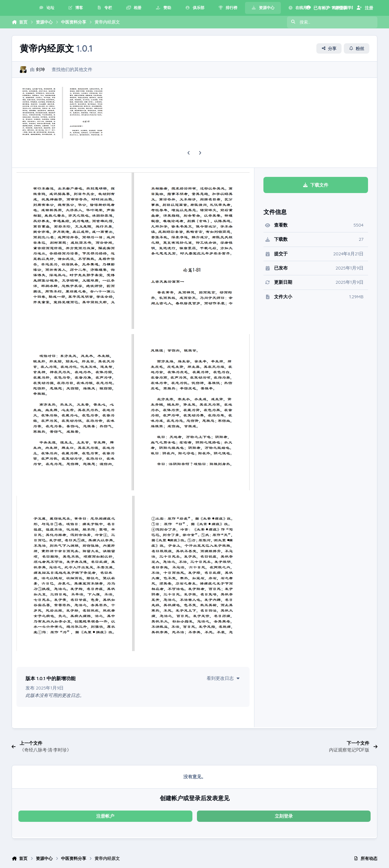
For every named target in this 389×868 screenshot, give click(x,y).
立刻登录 (284, 816)
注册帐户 (105, 816)
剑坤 (40, 70)
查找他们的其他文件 (72, 70)
